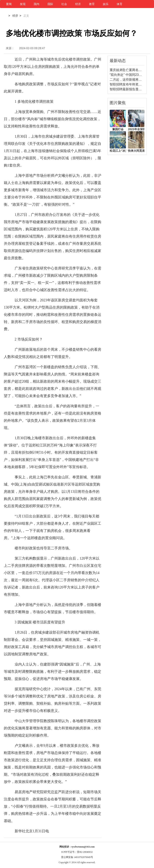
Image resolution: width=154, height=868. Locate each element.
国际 (50, 4)
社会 (64, 4)
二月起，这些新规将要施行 (129, 80)
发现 (23, 4)
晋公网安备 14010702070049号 (77, 857)
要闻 (9, 4)
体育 (120, 4)
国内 (36, 4)
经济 (78, 4)
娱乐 (106, 4)
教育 (92, 4)
